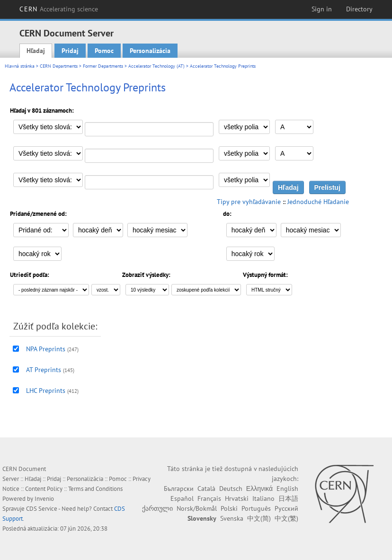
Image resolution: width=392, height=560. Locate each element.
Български (179, 489)
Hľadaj (36, 51)
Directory (359, 9)
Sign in (322, 9)
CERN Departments (59, 66)
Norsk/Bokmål (197, 508)
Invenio (44, 499)
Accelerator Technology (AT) (156, 66)
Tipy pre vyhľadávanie (249, 202)
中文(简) (259, 518)
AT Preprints (44, 370)
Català (206, 489)
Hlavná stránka (20, 66)
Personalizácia (150, 51)
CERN (59, 9)
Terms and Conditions (95, 489)
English (287, 489)
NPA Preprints (46, 349)
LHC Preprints (46, 391)
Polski (229, 508)
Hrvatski (237, 498)
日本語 (288, 498)
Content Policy (44, 489)
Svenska (232, 518)
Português (256, 508)
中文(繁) (286, 518)
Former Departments (103, 66)
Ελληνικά (259, 489)
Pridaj (70, 51)
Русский (286, 508)
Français (209, 498)
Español (182, 498)
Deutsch (231, 489)
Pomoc (104, 51)
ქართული (157, 508)
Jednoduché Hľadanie (318, 202)
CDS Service (42, 509)
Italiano (263, 498)
